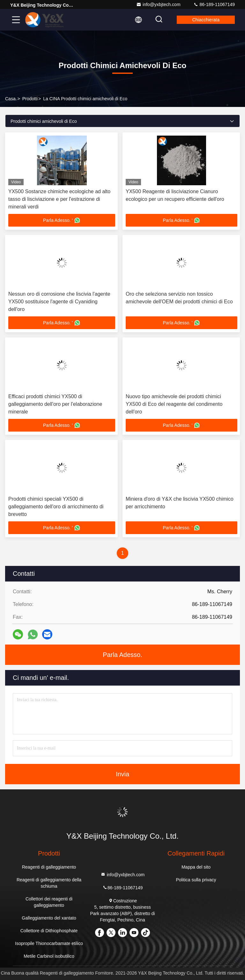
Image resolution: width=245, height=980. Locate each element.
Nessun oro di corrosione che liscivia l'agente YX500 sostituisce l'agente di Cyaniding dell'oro (59, 302)
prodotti (30, 99)
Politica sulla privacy (196, 880)
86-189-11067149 (214, 4)
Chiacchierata (206, 20)
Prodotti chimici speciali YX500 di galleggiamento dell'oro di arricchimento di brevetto (56, 507)
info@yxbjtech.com (158, 4)
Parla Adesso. (122, 655)
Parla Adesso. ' (62, 220)
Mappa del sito (196, 867)
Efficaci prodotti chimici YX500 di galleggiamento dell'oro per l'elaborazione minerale (55, 404)
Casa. (11, 99)
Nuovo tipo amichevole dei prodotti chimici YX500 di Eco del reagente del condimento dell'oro (174, 404)
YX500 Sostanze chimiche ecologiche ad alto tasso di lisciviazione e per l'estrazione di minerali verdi (59, 199)
